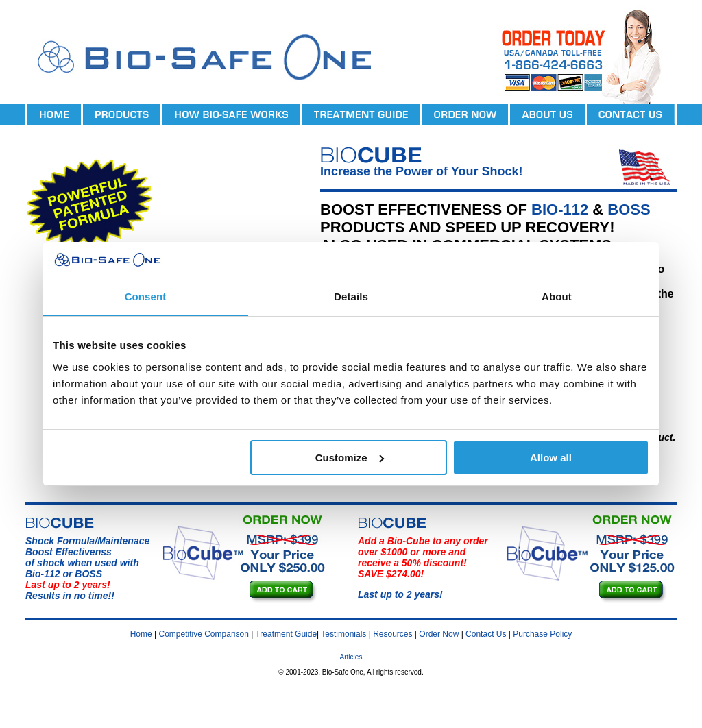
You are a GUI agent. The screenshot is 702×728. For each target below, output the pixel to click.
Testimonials (343, 634)
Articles (351, 657)
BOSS (629, 209)
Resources (392, 634)
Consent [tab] (146, 296)
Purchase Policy (542, 634)
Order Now (439, 634)
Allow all (551, 458)
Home (141, 634)
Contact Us (486, 634)
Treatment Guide (286, 634)
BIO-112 (560, 209)
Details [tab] (351, 296)
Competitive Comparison (204, 634)
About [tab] (557, 296)
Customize (350, 458)
